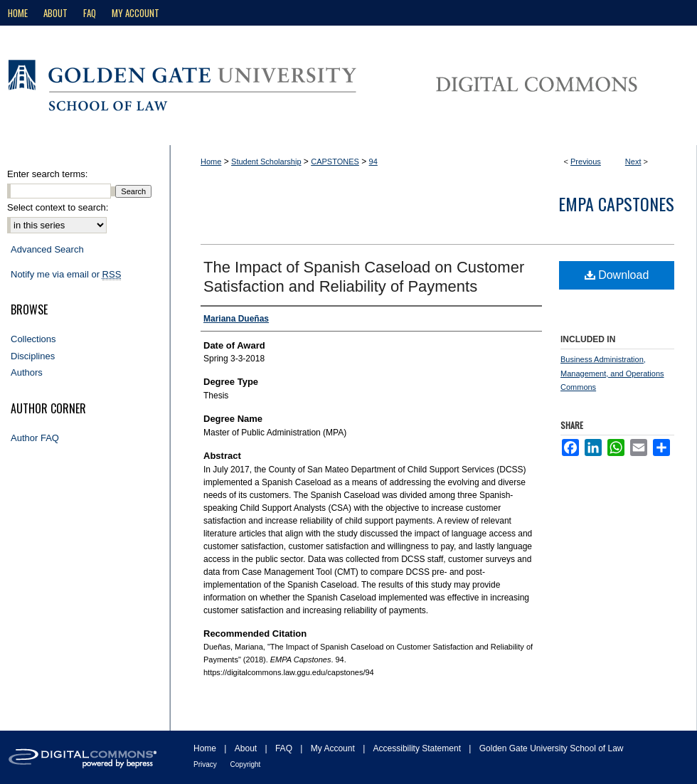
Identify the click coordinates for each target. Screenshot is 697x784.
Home (211, 161)
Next (633, 161)
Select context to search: (58, 207)
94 (373, 161)
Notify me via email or (66, 275)
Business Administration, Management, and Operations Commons (612, 374)
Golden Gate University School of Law (552, 748)
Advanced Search (47, 249)
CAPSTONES (335, 161)
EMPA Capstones (616, 203)
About (247, 748)
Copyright (246, 764)
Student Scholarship (266, 161)
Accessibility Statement (419, 748)
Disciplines (33, 356)
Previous (586, 161)
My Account (334, 748)
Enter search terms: (47, 174)
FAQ (285, 748)
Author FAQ (35, 438)
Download (617, 275)
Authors (27, 372)
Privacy (206, 764)
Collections (33, 339)
